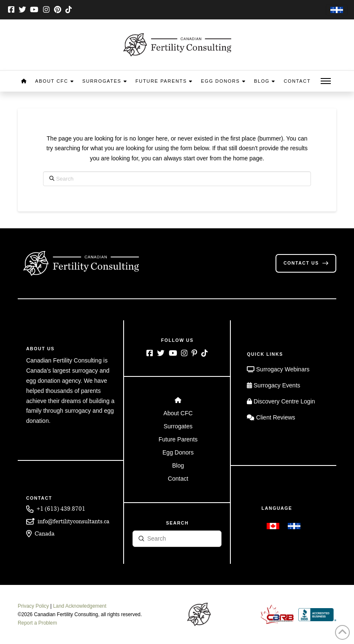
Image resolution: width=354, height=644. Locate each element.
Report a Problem (37, 623)
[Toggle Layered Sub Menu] (177, 413)
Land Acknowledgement (80, 606)
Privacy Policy (33, 606)
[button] (326, 81)
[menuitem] (337, 10)
